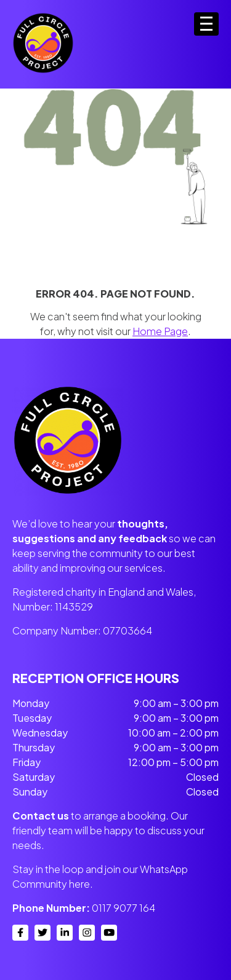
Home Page (160, 331)
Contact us (41, 816)
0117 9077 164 (124, 908)
